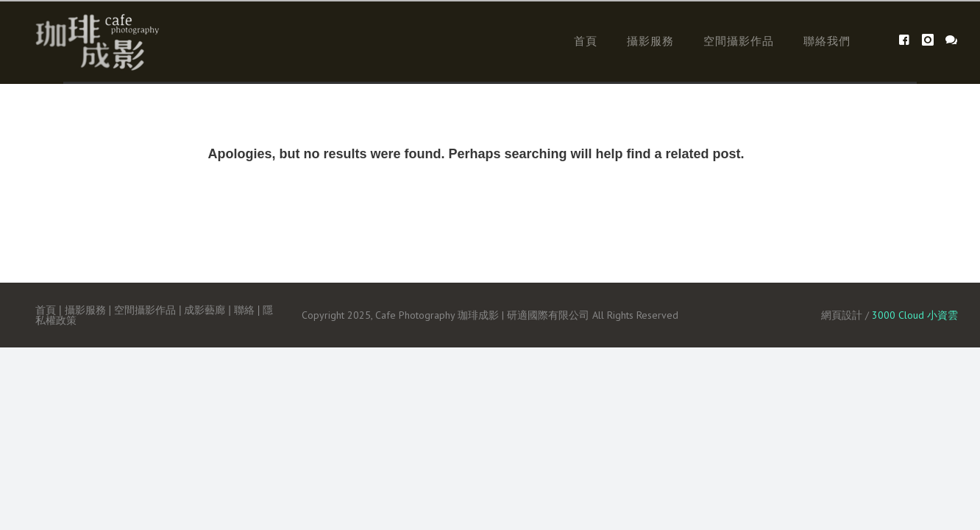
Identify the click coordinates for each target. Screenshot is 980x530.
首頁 (586, 41)
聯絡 (244, 310)
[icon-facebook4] (908, 40)
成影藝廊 (205, 310)
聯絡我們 (827, 41)
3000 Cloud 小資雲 (915, 315)
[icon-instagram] (932, 40)
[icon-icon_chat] (952, 40)
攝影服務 (650, 41)
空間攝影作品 (739, 41)
